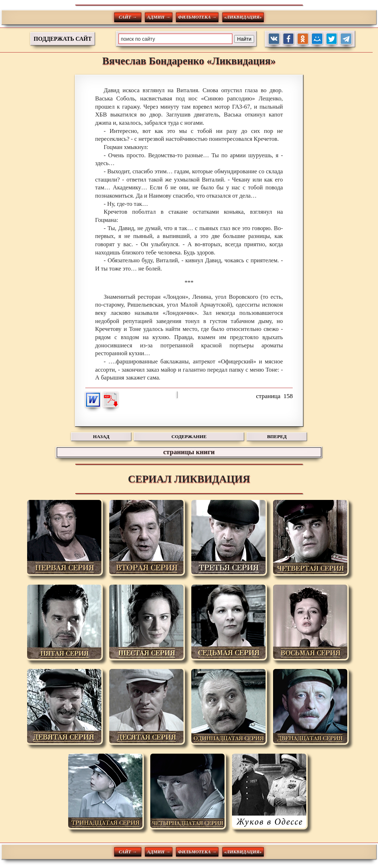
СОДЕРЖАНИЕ (189, 437)
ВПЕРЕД (277, 437)
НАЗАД (101, 437)
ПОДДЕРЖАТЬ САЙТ (63, 39)
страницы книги (189, 452)
